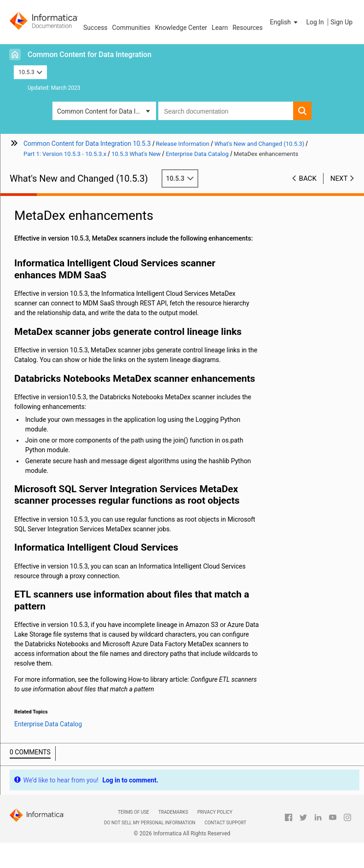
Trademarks (173, 812)
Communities (131, 28)
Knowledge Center (181, 28)
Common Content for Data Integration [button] (107, 111)
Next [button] (339, 178)
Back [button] (308, 178)
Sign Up (341, 22)
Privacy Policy (215, 812)
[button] (285, 22)
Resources (248, 28)
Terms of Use (133, 812)
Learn (220, 28)
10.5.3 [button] (30, 72)
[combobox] (226, 111)
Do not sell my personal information (150, 823)
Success (95, 28)
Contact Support (225, 823)
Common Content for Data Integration (90, 55)
